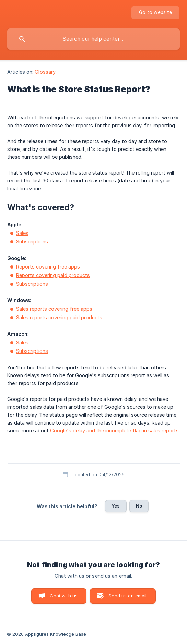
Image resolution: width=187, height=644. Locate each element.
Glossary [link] (45, 72)
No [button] (139, 506)
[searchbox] (93, 39)
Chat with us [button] (64, 596)
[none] (155, 13)
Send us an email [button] (127, 596)
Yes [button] (116, 506)
